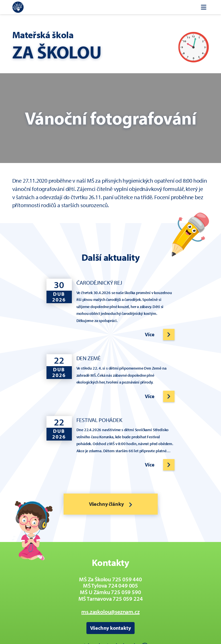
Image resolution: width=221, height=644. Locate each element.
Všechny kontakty (110, 628)
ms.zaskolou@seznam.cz (110, 612)
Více (150, 334)
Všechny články (110, 504)
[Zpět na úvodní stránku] (18, 7)
